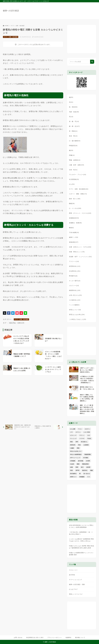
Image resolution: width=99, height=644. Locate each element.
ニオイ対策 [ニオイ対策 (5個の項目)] (87, 432)
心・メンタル (75, 208)
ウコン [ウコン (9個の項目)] (80, 429)
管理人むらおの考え (77, 315)
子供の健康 (74, 232)
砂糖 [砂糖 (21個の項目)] (71, 467)
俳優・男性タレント (77, 252)
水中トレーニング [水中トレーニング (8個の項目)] (75, 458)
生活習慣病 (74, 179)
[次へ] (48, 427)
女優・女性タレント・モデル (80, 247)
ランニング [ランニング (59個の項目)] (73, 439)
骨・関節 (73, 131)
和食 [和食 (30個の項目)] (79, 445)
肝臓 (72, 155)
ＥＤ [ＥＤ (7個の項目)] (89, 477)
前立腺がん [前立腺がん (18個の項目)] (84, 442)
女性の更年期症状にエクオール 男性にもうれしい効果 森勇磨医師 (81, 526)
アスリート (74, 261)
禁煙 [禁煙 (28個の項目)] (77, 467)
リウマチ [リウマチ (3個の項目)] (82, 439)
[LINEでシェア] (25, 313)
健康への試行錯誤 (11, 11)
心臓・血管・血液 (77, 165)
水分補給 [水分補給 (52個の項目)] (86, 458)
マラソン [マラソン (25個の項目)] (82, 435)
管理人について (75, 310)
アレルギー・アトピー (78, 175)
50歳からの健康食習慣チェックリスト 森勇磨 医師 (81, 554)
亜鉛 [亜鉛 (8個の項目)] (71, 442)
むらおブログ (73, 589)
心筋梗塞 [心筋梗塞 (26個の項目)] (86, 445)
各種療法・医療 (75, 223)
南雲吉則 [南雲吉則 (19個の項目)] (73, 445)
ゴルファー (74, 286)
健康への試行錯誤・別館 (77, 584)
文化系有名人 (75, 271)
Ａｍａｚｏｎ (73, 570)
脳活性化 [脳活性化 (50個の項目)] (85, 470)
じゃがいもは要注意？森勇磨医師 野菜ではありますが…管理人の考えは (81, 540)
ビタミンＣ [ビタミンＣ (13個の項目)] (73, 435)
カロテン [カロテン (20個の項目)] (87, 429)
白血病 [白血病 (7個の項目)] (72, 464)
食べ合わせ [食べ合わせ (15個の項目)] (87, 474)
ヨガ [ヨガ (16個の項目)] (89, 435)
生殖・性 (73, 170)
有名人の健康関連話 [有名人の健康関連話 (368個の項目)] (76, 454)
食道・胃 (73, 136)
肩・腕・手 (74, 121)
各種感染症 (74, 218)
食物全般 (74, 242)
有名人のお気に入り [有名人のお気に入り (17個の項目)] (76, 451)
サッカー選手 (75, 281)
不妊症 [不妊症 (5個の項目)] (89, 439)
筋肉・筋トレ (75, 199)
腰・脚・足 (74, 126)
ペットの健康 (74, 305)
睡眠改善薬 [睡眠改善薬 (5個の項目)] (85, 464)
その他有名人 (75, 300)
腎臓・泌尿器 (75, 160)
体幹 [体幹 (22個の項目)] (77, 442)
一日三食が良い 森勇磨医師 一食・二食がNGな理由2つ (81, 533)
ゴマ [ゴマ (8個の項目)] (71, 432)
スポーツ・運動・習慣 (78, 194)
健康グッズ (74, 237)
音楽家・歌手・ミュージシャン (80, 257)
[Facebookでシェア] (9, 313)
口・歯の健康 (75, 141)
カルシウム (12, 323)
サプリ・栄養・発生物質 (18, 26)
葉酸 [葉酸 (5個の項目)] (91, 470)
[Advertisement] (33, 399)
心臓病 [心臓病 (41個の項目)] (72, 448)
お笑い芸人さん (75, 295)
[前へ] (18, 427)
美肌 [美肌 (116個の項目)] (71, 470)
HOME (6, 26)
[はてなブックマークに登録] (13, 313)
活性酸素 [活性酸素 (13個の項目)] (73, 461)
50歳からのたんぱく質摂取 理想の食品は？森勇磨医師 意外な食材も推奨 (82, 547)
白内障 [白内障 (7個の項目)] (88, 461)
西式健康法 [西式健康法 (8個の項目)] (73, 474)
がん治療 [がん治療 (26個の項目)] (73, 429)
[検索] (92, 62)
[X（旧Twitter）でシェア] (5, 313)
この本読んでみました (78, 319)
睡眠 (72, 204)
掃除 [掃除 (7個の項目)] (78, 448)
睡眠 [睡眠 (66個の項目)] (78, 464)
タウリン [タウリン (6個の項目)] (78, 432)
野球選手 (73, 276)
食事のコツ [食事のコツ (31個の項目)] (73, 477)
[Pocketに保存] (17, 313)
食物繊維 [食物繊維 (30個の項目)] (82, 477)
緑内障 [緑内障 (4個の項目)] (88, 467)
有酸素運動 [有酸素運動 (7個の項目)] (88, 454)
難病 (71, 228)
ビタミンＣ (21, 323)
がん (72, 184)
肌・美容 (73, 107)
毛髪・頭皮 (74, 112)
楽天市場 (72, 575)
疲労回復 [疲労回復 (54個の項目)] (81, 461)
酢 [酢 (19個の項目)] (80, 474)
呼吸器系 (73, 146)
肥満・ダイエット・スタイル (80, 213)
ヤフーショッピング (75, 580)
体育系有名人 (75, 266)
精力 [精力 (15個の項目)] (82, 467)
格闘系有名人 (75, 290)
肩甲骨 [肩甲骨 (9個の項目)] (77, 470)
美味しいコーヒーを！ (76, 594)
